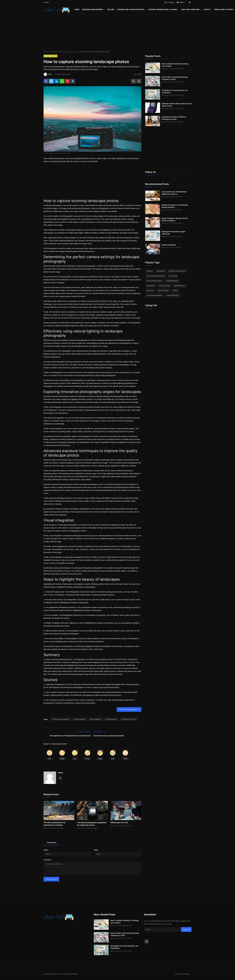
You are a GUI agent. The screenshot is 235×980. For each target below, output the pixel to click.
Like (49, 759)
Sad (113, 759)
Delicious (150, 271)
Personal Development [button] (93, 10)
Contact (46, 2)
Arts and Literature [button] (191, 10)
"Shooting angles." (111, 719)
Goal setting (173, 276)
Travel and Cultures (57, 52)
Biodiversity (161, 271)
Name (46, 850)
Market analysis (163, 290)
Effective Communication (177, 271)
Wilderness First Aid (119, 822)
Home (77, 9)
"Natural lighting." (95, 719)
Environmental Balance (155, 295)
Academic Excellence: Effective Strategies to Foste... (174, 118)
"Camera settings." (79, 719)
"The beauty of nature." (129, 719)
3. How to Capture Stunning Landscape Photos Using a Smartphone (70, 700)
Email (96, 850)
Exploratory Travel (72, 52)
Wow (125, 759)
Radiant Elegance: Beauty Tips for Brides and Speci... (175, 219)
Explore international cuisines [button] (163, 10)
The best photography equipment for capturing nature (92, 824)
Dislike (62, 759)
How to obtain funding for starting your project (175, 65)
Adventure (150, 290)
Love (75, 759)
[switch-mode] (190, 2)
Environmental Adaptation (156, 276)
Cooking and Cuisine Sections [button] (131, 10)
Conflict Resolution (173, 295)
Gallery (111, 9)
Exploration (151, 286)
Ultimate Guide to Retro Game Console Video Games (177, 105)
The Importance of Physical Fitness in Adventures (70, 736)
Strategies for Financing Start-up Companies (175, 91)
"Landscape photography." (61, 719)
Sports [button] (208, 10)
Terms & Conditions (182, 974)
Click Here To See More (129, 709)
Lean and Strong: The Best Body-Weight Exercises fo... (175, 193)
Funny (87, 759)
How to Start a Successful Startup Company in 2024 (175, 78)
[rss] (147, 941)
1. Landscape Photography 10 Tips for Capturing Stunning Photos (68, 684)
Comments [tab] (52, 843)
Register (172, 2)
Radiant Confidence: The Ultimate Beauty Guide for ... (175, 206)
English (180, 2)
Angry (100, 759)
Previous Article (83, 732)
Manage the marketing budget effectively (173, 233)
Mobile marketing (169, 245)
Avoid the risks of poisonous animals (109, 736)
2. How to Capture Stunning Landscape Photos (61, 692)
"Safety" (175, 290)
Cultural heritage (164, 286)
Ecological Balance (172, 281)
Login (166, 2)
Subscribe (186, 929)
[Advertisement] (118, 33)
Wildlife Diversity (179, 286)
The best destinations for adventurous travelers (55, 824)
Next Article (100, 732)
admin (60, 773)
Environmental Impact (154, 281)
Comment (47, 860)
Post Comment (51, 879)
